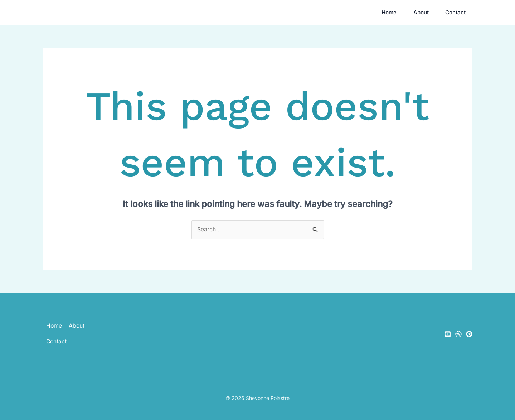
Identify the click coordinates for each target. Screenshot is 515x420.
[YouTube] (448, 334)
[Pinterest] (469, 334)
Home (377, 12)
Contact (457, 12)
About (416, 12)
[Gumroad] (458, 334)
